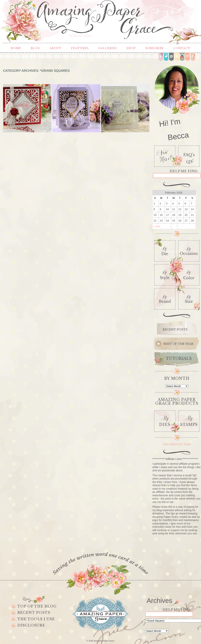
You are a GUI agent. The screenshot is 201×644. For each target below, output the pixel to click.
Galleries (108, 48)
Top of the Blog (37, 606)
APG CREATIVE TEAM (177, 444)
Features (80, 48)
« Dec (157, 226)
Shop (131, 48)
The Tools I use (36, 619)
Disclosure (31, 625)
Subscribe (155, 48)
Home (16, 48)
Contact (182, 48)
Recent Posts (34, 613)
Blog (35, 48)
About (56, 48)
